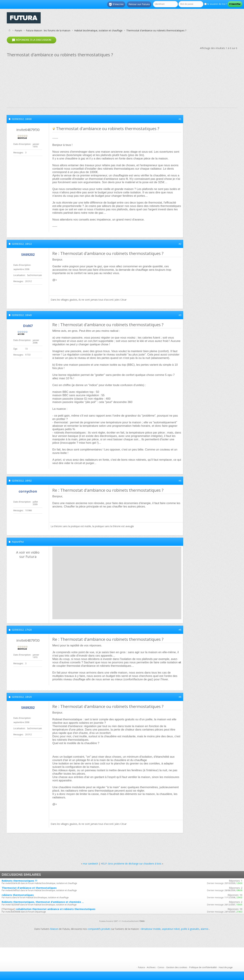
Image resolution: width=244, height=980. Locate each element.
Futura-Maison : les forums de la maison (48, 30)
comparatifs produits (99, 929)
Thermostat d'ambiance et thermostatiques (29, 888)
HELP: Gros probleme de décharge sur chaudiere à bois (131, 864)
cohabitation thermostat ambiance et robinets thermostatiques (56, 909)
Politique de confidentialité (203, 967)
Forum (18, 30)
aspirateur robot (171, 929)
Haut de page (226, 967)
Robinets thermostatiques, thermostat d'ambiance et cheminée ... (43, 902)
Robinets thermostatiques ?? (19, 881)
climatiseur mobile (151, 929)
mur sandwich (90, 864)
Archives (151, 967)
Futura (141, 967)
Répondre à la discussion (32, 40)
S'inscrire (116, 4)
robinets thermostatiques (18, 895)
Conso (161, 967)
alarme (204, 929)
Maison (54, 929)
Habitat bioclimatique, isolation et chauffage (98, 30)
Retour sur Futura (139, 4)
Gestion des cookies (177, 967)
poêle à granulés (190, 929)
